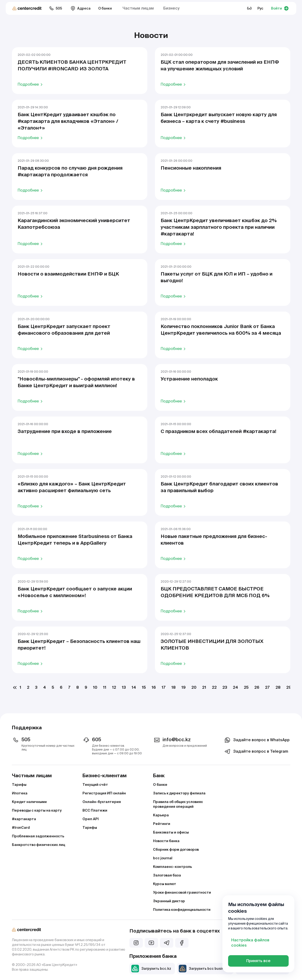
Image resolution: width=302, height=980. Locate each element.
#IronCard (21, 828)
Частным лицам (138, 8)
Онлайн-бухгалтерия (102, 802)
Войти (280, 8)
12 (114, 687)
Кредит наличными (29, 802)
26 (257, 687)
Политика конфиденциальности (182, 910)
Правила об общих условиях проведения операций (178, 804)
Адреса (81, 8)
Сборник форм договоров (176, 850)
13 (124, 687)
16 (154, 687)
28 (278, 687)
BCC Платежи (95, 810)
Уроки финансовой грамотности (182, 892)
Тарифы (19, 785)
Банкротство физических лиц (38, 845)
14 (134, 687)
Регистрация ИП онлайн (104, 793)
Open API (91, 819)
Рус (260, 8)
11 (105, 687)
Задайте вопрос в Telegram (256, 751)
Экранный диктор (169, 901)
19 (184, 687)
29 (289, 687)
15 (144, 687)
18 (174, 687)
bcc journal (163, 858)
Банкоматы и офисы (171, 832)
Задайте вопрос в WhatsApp (257, 740)
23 (225, 687)
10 (95, 687)
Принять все (258, 961)
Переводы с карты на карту (37, 810)
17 (164, 687)
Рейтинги (162, 824)
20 (194, 687)
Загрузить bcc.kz (151, 969)
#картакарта (24, 819)
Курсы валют (165, 884)
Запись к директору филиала (179, 793)
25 (246, 687)
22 (214, 687)
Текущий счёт (95, 785)
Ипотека (20, 793)
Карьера (161, 815)
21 (204, 687)
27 (267, 687)
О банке (105, 8)
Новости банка (166, 841)
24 (235, 687)
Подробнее (31, 84)
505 (56, 8)
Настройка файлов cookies (250, 943)
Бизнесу (171, 8)
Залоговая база (167, 875)
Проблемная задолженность (38, 836)
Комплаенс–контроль (172, 867)
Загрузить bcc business (204, 969)
